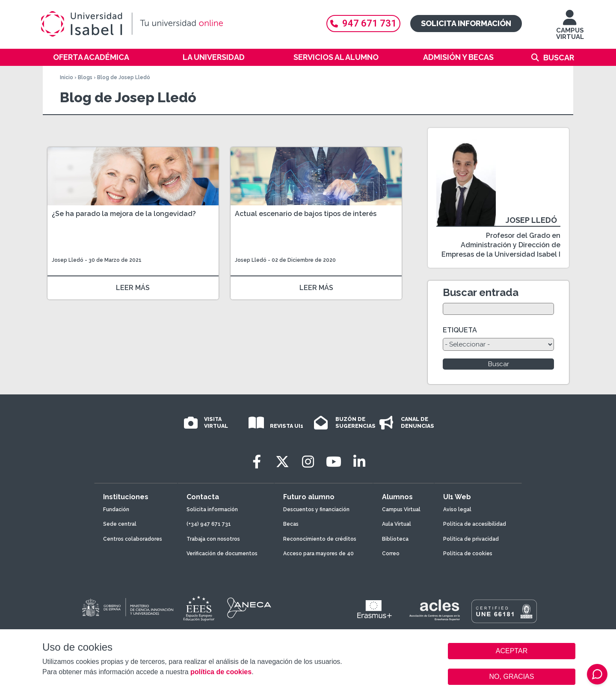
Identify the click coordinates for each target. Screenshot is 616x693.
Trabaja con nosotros (213, 539)
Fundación (116, 509)
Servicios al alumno (336, 57)
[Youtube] (334, 462)
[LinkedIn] (359, 462)
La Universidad (214, 57)
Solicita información (466, 23)
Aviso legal (457, 509)
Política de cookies (468, 554)
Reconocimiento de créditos (320, 539)
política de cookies (221, 672)
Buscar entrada (481, 292)
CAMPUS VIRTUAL (570, 29)
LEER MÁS (133, 288)
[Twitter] (282, 462)
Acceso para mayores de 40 (318, 554)
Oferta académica (91, 57)
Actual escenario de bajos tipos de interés (306, 214)
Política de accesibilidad (475, 524)
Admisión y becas (458, 57)
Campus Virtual (401, 509)
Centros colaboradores (133, 539)
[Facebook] (257, 462)
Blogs (85, 77)
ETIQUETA (460, 330)
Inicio (67, 77)
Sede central (120, 524)
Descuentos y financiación (316, 509)
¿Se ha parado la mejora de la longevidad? (124, 214)
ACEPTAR (512, 651)
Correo (391, 554)
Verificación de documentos (222, 554)
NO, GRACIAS (512, 677)
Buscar (559, 58)
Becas (291, 524)
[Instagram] (308, 462)
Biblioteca (395, 539)
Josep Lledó (68, 260)
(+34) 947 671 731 (209, 524)
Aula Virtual (397, 524)
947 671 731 (363, 23)
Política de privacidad (471, 539)
